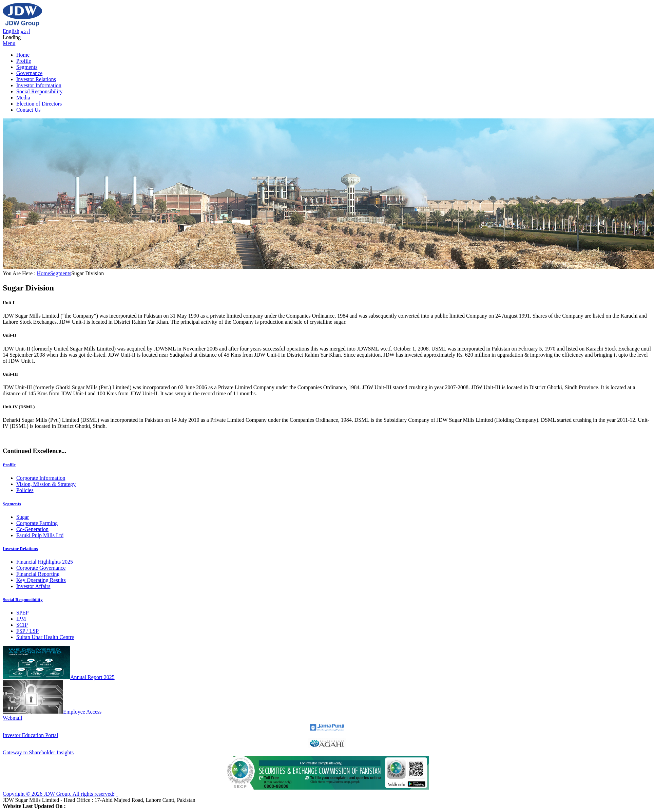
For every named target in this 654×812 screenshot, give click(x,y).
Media (23, 98)
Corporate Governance (41, 568)
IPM (21, 619)
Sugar (23, 517)
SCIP (22, 625)
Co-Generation (32, 529)
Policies (25, 490)
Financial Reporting (38, 574)
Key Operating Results (41, 580)
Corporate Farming (37, 523)
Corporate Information (41, 478)
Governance (29, 73)
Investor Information (39, 85)
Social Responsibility (39, 91)
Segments (27, 67)
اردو (25, 31)
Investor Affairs (33, 586)
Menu (9, 43)
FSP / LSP (27, 631)
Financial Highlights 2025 (45, 562)
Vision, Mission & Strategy (46, 484)
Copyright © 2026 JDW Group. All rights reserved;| (60, 794)
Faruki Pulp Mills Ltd (40, 535)
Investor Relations (36, 79)
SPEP (22, 613)
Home (23, 55)
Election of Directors (39, 104)
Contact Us (28, 110)
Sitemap (127, 794)
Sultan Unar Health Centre (45, 637)
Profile (24, 61)
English (11, 31)
